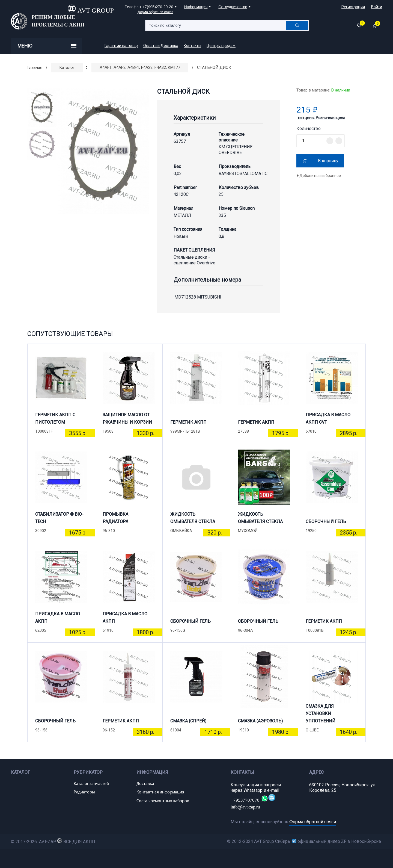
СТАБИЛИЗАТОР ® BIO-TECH (59, 518)
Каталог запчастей (91, 784)
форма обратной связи (155, 12)
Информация (196, 7)
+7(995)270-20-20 (158, 7)
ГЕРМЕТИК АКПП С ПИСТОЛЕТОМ (55, 418)
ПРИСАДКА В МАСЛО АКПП (58, 618)
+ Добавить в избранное (319, 176)
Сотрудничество (233, 7)
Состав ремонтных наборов (163, 801)
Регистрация (353, 7)
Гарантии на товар (121, 46)
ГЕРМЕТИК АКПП (188, 422)
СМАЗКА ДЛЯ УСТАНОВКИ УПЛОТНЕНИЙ (321, 716)
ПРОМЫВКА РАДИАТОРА (115, 518)
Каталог (67, 67)
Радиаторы (84, 792)
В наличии (341, 90)
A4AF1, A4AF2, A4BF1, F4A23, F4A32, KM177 (140, 67)
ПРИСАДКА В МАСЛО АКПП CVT (328, 418)
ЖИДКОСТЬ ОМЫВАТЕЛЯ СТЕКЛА (193, 518)
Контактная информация (160, 792)
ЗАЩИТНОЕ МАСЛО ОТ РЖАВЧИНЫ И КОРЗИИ (127, 418)
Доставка (145, 784)
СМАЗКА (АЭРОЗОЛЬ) (260, 721)
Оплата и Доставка (161, 46)
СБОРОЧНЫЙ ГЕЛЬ (326, 522)
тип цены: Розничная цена (321, 118)
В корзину (328, 161)
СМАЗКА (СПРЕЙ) (188, 721)
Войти (377, 7)
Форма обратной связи (313, 822)
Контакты (192, 46)
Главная (35, 67)
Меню (47, 46)
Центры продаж (221, 46)
